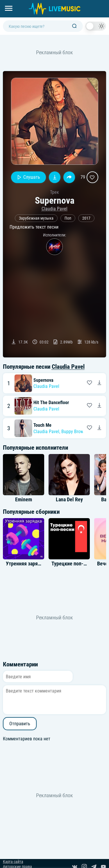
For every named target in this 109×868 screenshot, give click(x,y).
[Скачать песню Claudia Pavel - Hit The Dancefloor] (99, 406)
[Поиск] (74, 26)
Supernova (43, 380)
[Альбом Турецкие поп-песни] (69, 539)
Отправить (20, 724)
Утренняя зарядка (26, 564)
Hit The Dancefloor (51, 403)
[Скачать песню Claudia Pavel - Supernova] (99, 383)
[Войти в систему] (107, 2)
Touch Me (42, 425)
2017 (86, 218)
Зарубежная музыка (36, 218)
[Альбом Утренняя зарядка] (24, 539)
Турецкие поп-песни (74, 564)
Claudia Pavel (54, 209)
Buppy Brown (74, 432)
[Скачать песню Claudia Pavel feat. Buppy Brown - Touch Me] (99, 428)
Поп (68, 218)
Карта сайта (13, 862)
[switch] (96, 26)
